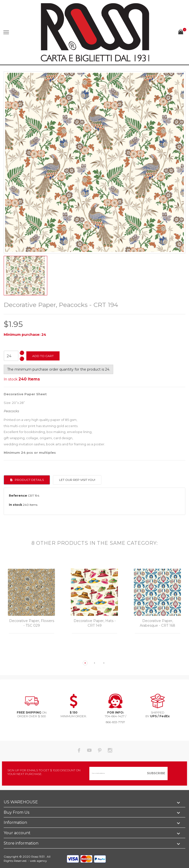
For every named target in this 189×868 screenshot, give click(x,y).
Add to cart (43, 356)
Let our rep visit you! (77, 480)
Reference (18, 496)
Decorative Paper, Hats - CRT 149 (95, 623)
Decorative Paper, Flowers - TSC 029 (32, 623)
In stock (11, 379)
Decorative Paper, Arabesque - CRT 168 (157, 623)
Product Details (29, 480)
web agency (38, 861)
